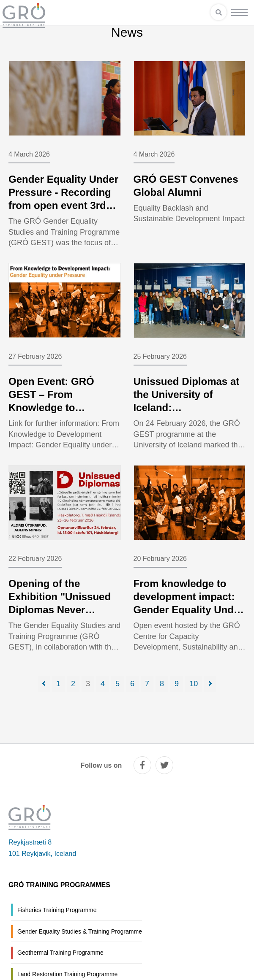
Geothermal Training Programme (60, 953)
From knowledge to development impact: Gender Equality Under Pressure (188, 603)
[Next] (210, 684)
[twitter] (164, 765)
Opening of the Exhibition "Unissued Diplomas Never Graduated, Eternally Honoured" (60, 610)
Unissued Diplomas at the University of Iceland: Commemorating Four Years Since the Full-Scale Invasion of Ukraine (187, 421)
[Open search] (218, 12)
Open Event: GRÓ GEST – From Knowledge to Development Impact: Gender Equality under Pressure (63, 414)
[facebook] (142, 765)
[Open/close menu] (239, 12)
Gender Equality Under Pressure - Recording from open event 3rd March (63, 199)
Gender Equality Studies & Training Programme (80, 931)
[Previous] (44, 684)
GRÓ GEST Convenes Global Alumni (186, 186)
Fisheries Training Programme (57, 910)
